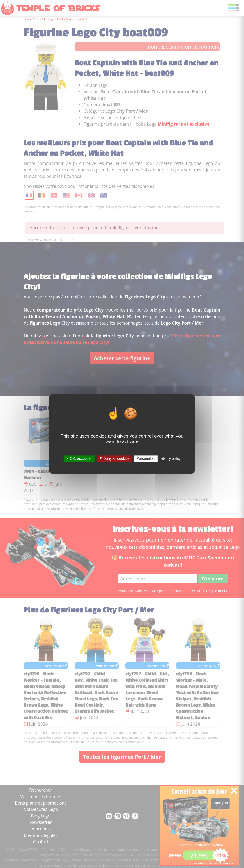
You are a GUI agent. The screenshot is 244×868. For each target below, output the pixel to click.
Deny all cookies (114, 459)
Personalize (146, 459)
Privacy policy (170, 459)
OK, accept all (79, 459)
